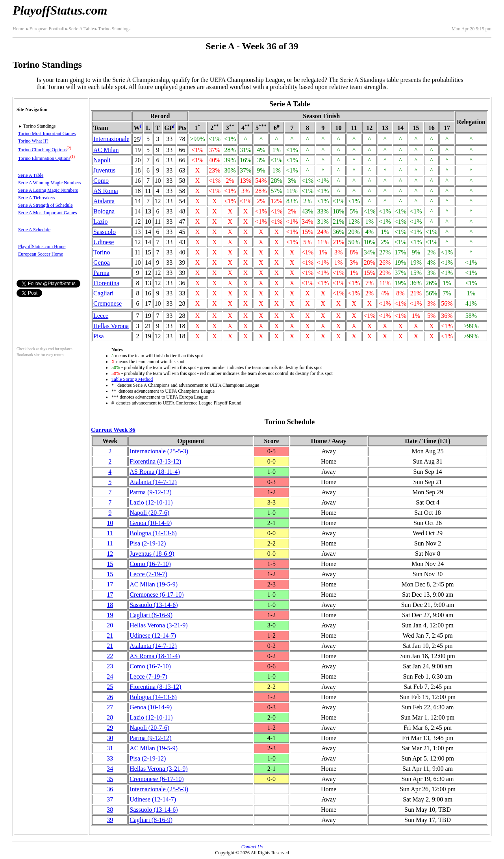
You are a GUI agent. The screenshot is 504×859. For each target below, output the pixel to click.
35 (110, 779)
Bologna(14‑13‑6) (153, 533)
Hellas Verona (111, 326)
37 (110, 799)
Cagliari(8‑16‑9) (151, 615)
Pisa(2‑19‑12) (148, 543)
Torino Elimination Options (44, 158)
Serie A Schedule (34, 230)
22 (110, 656)
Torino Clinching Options (42, 150)
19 (110, 615)
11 (110, 533)
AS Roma (106, 191)
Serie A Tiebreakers (37, 198)
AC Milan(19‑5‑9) (154, 584)
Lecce (101, 316)
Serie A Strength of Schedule (45, 205)
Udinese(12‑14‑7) (153, 635)
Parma (101, 273)
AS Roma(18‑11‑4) (155, 472)
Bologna (104, 211)
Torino (102, 252)
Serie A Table (79, 29)
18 (110, 605)
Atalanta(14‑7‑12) (153, 482)
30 (110, 738)
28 (110, 717)
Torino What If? (33, 141)
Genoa (102, 263)
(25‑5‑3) (159, 451)
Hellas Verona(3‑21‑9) (158, 625)
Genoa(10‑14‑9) (151, 523)
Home (18, 29)
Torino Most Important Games (47, 134)
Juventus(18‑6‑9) (152, 554)
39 (110, 820)
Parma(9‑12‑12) (150, 492)
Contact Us (252, 847)
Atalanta (104, 201)
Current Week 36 (113, 429)
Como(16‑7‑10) (150, 564)
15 (110, 564)
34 (110, 769)
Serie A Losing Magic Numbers (48, 190)
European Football (45, 29)
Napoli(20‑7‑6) (149, 513)
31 (110, 748)
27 (110, 707)
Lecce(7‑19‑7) (148, 574)
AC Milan (106, 150)
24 (110, 676)
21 (110, 635)
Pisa (99, 336)
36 (110, 789)
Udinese (104, 242)
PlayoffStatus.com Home (42, 247)
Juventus (104, 170)
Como (101, 181)
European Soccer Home (41, 254)
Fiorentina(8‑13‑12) (155, 461)
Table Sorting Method (132, 379)
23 (110, 666)
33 (110, 758)
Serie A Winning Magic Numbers (50, 183)
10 (110, 523)
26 (110, 697)
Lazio (100, 222)
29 (110, 728)
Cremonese (107, 303)
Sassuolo (105, 232)
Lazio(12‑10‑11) (151, 502)
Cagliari (104, 293)
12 (110, 554)
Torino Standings (112, 29)
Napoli (102, 160)
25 (110, 687)
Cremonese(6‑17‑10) (157, 595)
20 (110, 625)
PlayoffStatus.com (60, 10)
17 (110, 584)
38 (110, 810)
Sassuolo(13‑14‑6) (154, 605)
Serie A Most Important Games (47, 213)
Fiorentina (106, 283)
